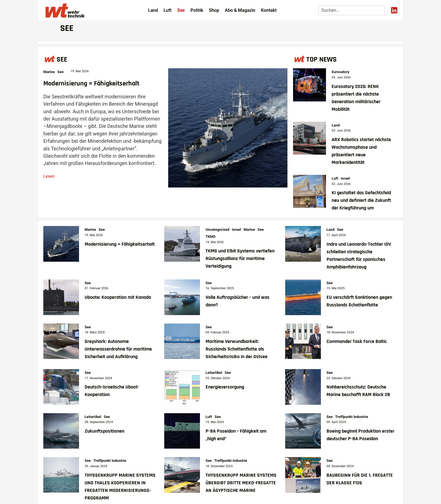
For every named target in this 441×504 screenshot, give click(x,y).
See (181, 10)
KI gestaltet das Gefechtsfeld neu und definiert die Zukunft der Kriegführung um (361, 200)
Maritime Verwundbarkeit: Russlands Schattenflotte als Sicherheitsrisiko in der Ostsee (237, 349)
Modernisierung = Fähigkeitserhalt (91, 83)
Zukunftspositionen (104, 431)
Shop (214, 10)
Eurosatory (340, 72)
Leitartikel (214, 373)
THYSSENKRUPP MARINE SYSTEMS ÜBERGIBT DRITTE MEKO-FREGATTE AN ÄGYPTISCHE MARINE (241, 483)
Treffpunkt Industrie (352, 417)
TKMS (211, 237)
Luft (168, 10)
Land (153, 10)
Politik (197, 10)
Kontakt (269, 10)
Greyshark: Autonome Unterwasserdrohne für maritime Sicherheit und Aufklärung (118, 349)
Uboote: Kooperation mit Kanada (118, 297)
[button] (12, 492)
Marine (49, 72)
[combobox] (352, 10)
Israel (345, 178)
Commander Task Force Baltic (357, 342)
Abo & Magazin (240, 10)
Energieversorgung (225, 387)
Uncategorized (218, 230)
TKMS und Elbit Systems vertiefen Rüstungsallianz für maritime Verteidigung (240, 259)
